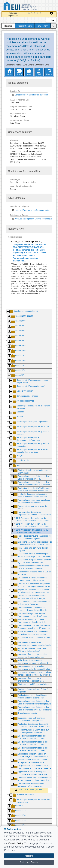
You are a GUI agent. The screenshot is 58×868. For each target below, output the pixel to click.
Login (51, 20)
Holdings (8, 26)
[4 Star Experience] (38, 13)
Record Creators (25, 26)
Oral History (43, 26)
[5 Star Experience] (41, 13)
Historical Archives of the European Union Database (28, 7)
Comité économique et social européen (30, 95)
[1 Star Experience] (29, 13)
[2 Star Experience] (32, 13)
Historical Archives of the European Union (30, 210)
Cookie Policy (16, 843)
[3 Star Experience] (35, 13)
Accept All (29, 856)
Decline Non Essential (29, 862)
